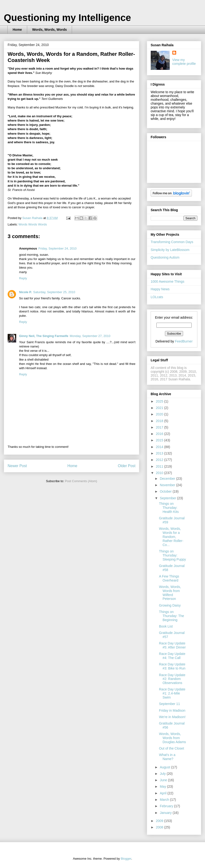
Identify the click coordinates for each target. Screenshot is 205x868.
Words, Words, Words (49, 30)
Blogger (126, 859)
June (164, 780)
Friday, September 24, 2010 (57, 248)
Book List (166, 626)
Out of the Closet (172, 748)
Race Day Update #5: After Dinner (172, 645)
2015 (160, 440)
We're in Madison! (172, 717)
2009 (160, 821)
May (163, 786)
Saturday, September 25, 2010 (54, 292)
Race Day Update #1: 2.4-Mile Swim (172, 693)
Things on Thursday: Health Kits (169, 508)
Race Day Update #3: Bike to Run (172, 666)
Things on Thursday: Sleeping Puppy (172, 555)
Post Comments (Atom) (81, 481)
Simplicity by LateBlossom (170, 250)
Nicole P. (25, 292)
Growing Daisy (170, 605)
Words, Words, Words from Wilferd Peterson (170, 593)
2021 (160, 408)
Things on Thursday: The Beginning (172, 616)
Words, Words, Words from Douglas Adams (172, 738)
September (168, 498)
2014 (160, 447)
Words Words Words (33, 224)
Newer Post (17, 466)
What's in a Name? (167, 757)
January (166, 813)
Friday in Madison (172, 710)
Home (17, 30)
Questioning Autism (165, 257)
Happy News (160, 289)
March (165, 800)
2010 (160, 473)
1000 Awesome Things (167, 281)
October (166, 491)
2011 (160, 466)
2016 (160, 434)
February (167, 806)
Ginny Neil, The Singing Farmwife (44, 336)
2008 (160, 827)
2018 (160, 421)
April (164, 793)
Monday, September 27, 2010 (90, 336)
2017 (160, 427)
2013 (160, 453)
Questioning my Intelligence (67, 18)
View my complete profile (184, 62)
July (163, 774)
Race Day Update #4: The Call (172, 656)
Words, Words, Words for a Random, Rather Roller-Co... (171, 537)
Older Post (127, 466)
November (168, 485)
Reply (23, 278)
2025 (160, 401)
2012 (160, 460)
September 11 (169, 704)
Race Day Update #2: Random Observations (172, 679)
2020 (160, 414)
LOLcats (157, 297)
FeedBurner (184, 341)
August (165, 767)
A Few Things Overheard (169, 578)
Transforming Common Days (172, 242)
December (168, 479)
